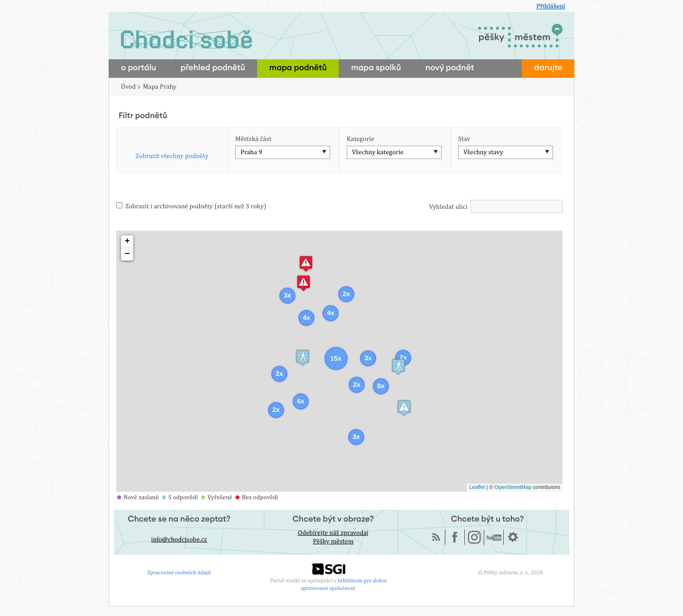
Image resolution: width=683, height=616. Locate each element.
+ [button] (127, 242)
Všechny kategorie (378, 152)
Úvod (128, 87)
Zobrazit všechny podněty (172, 156)
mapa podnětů (298, 68)
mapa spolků (376, 68)
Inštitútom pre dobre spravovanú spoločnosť (344, 584)
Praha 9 (251, 152)
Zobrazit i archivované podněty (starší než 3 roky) (191, 206)
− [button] (127, 254)
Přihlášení (550, 7)
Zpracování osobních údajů (179, 572)
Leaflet (477, 487)
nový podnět (450, 68)
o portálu (138, 68)
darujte (548, 68)
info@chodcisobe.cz (179, 540)
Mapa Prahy (160, 87)
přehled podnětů (212, 68)
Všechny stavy (483, 152)
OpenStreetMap (513, 487)
